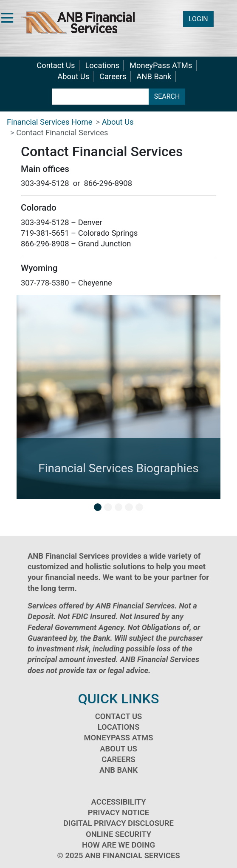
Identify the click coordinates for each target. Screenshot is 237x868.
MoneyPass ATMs (161, 65)
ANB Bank (154, 76)
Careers (113, 76)
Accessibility (119, 802)
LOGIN (198, 19)
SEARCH (167, 96)
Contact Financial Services (62, 133)
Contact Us (56, 65)
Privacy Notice (118, 812)
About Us (73, 76)
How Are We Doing (118, 845)
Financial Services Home (49, 122)
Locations (102, 65)
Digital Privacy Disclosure (118, 823)
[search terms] (100, 97)
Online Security (118, 834)
